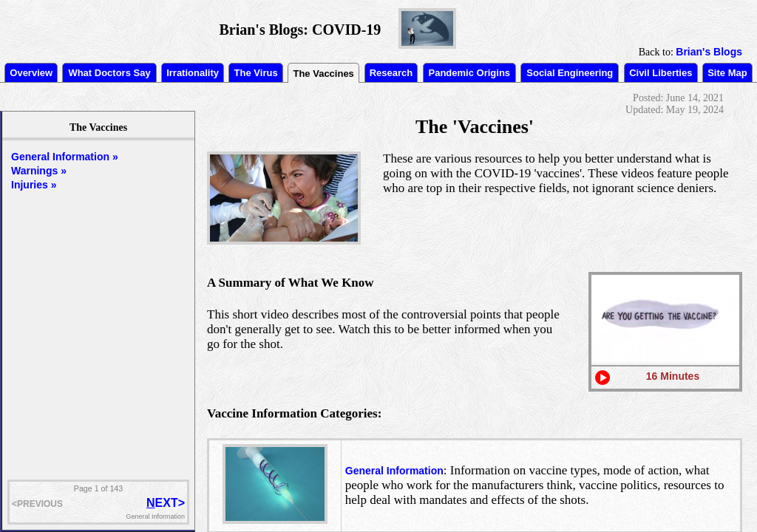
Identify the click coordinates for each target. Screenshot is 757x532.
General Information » (65, 157)
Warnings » (39, 171)
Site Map (727, 73)
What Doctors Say (109, 73)
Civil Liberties (661, 73)
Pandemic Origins (470, 73)
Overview (31, 73)
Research (391, 73)
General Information (394, 471)
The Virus (256, 73)
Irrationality (193, 73)
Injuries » (34, 185)
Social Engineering (570, 73)
